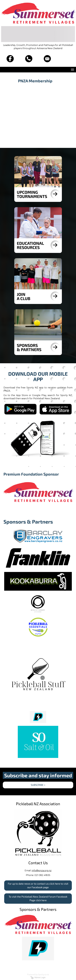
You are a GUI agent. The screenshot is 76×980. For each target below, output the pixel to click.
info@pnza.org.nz (42, 871)
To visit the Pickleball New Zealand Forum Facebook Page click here (38, 898)
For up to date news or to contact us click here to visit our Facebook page (38, 885)
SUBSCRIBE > (38, 785)
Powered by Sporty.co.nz (38, 975)
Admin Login (38, 977)
